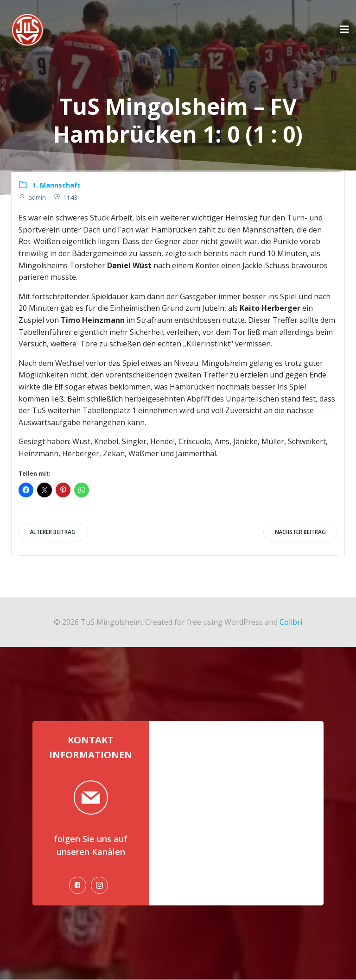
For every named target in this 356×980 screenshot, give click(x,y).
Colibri (291, 622)
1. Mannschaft (57, 185)
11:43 (65, 197)
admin (32, 197)
